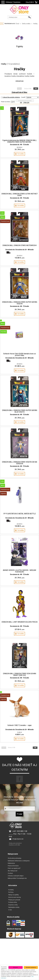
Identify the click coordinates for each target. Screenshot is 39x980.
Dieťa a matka (26, 24)
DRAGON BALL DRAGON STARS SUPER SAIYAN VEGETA (20, 303)
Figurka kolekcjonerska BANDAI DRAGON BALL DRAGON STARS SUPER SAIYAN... (20, 141)
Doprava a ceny (13, 905)
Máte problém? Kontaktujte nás (17, 878)
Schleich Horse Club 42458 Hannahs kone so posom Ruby (20, 355)
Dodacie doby (13, 902)
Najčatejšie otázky (14, 907)
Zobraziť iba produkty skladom (11, 97)
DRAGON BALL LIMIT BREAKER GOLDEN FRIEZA (19, 622)
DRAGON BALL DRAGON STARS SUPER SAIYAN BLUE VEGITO (20, 411)
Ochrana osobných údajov (16, 876)
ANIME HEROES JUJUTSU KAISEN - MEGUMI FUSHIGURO (19, 571)
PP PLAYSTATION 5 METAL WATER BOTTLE (20, 514)
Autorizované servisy (15, 897)
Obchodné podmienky (15, 858)
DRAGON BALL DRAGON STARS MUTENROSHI (20, 245)
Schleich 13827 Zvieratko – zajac (20, 725)
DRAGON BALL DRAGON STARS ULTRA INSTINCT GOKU (20, 195)
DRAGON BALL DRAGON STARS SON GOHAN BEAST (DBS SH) (19, 674)
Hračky (35, 24)
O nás (10, 910)
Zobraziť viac (20, 81)
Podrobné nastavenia (31, 967)
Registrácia (17, 2)
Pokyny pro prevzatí (14, 900)
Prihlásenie (9, 2)
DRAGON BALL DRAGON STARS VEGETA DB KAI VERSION (20, 463)
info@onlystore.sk (18, 839)
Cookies (10, 873)
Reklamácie (11, 863)
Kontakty (11, 890)
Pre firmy (11, 892)
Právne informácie (13, 866)
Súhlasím (15, 967)
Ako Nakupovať (13, 871)
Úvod (18, 24)
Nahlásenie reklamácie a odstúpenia (19, 861)
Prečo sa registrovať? (14, 868)
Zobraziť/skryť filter (19, 92)
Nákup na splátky (14, 895)
